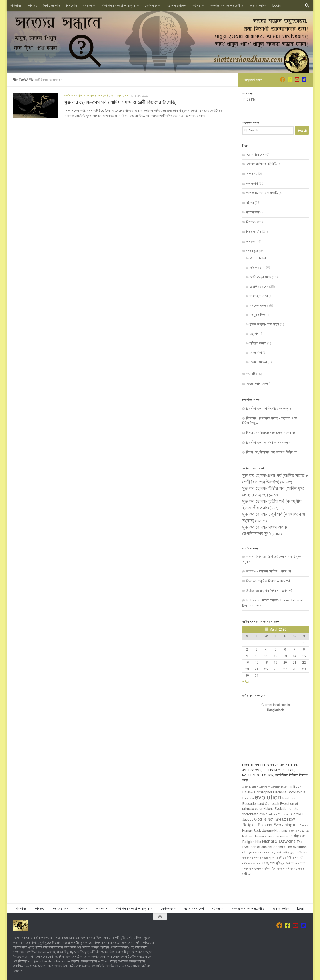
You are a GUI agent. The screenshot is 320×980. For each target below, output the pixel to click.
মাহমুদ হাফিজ (258, 315)
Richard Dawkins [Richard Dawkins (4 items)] (279, 841)
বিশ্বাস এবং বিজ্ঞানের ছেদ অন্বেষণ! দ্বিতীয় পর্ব (272, 452)
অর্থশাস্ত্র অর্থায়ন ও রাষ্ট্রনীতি (226, 6)
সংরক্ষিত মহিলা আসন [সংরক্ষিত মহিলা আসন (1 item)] (272, 869)
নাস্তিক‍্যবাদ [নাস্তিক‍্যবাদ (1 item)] (256, 863)
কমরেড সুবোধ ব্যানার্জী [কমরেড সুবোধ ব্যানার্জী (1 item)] (272, 858)
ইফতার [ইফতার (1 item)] (257, 858)
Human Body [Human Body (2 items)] (252, 831)
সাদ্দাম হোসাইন (258, 362)
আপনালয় (16, 6)
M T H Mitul (258, 258)
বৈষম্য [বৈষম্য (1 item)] (297, 863)
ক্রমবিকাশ (89, 6)
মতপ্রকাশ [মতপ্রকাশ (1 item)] (247, 869)
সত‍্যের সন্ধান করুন (257, 384)
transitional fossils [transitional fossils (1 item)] (263, 853)
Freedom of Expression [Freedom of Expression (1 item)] (278, 814)
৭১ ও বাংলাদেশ (176, 6)
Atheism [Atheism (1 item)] (276, 787)
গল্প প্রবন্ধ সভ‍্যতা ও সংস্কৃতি (119, 6)
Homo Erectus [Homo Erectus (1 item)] (301, 825)
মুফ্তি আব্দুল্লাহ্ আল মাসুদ (264, 324)
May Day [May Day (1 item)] (304, 831)
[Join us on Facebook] (283, 80)
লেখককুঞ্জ (151, 6)
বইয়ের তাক (253, 212)
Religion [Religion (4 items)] (297, 836)
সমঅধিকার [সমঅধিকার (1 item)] (288, 869)
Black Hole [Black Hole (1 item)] (287, 787)
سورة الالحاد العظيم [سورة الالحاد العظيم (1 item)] (284, 853)
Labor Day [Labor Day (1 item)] (293, 831)
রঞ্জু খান (254, 334)
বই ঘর (196, 6)
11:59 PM (249, 100)
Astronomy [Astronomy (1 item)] (265, 787)
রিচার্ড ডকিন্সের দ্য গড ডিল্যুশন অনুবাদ (268, 443)
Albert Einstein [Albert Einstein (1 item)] (250, 787)
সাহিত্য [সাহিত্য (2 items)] (246, 874)
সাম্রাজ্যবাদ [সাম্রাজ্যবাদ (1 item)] (299, 869)
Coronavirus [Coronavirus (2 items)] (296, 792)
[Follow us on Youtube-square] (297, 80)
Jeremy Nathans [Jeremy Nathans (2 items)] (275, 831)
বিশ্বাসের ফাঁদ (52, 6)
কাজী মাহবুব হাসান (260, 277)
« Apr (246, 682)
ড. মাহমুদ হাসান (120, 96)
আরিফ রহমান (257, 268)
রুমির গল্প (256, 353)
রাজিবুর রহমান (258, 343)
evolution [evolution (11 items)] (268, 797)
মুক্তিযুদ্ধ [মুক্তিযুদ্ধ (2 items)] (256, 868)
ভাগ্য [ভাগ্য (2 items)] (303, 863)
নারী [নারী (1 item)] (301, 858)
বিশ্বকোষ (72, 6)
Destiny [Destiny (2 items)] (248, 798)
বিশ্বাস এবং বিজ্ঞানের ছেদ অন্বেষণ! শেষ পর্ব (271, 433)
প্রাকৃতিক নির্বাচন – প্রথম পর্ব (275, 571)
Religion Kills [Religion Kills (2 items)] (252, 842)
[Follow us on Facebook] (290, 80)
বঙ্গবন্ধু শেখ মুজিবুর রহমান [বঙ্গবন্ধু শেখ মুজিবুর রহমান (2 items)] (277, 863)
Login (277, 6)
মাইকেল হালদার (259, 306)
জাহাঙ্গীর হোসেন (259, 287)
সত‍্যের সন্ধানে (258, 6)
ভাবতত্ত (32, 6)
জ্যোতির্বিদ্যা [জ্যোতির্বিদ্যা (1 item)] (288, 858)
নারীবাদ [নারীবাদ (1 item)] (246, 863)
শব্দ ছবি (251, 374)
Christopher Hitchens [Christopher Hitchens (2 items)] (270, 792)
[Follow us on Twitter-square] (304, 80)
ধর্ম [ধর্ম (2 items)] (296, 858)
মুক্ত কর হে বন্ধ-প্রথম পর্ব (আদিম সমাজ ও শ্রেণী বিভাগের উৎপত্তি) (120, 102)
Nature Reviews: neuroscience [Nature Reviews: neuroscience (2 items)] (265, 836)
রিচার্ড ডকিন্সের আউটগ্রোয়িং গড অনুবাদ (269, 409)
